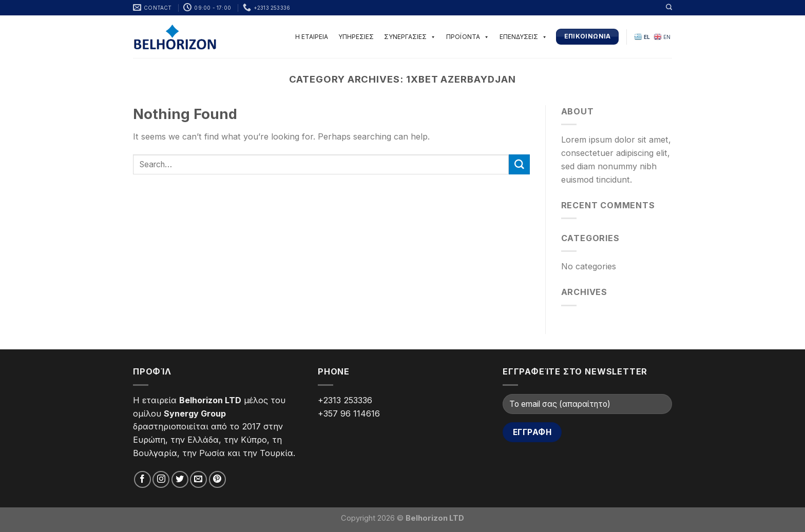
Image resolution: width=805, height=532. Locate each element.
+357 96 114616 (349, 413)
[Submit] (519, 165)
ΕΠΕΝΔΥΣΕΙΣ (523, 37)
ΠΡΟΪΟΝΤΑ (468, 37)
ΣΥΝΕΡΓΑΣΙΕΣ (410, 37)
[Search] (669, 7)
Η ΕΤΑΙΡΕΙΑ (312, 37)
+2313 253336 (345, 400)
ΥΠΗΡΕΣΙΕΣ (356, 37)
